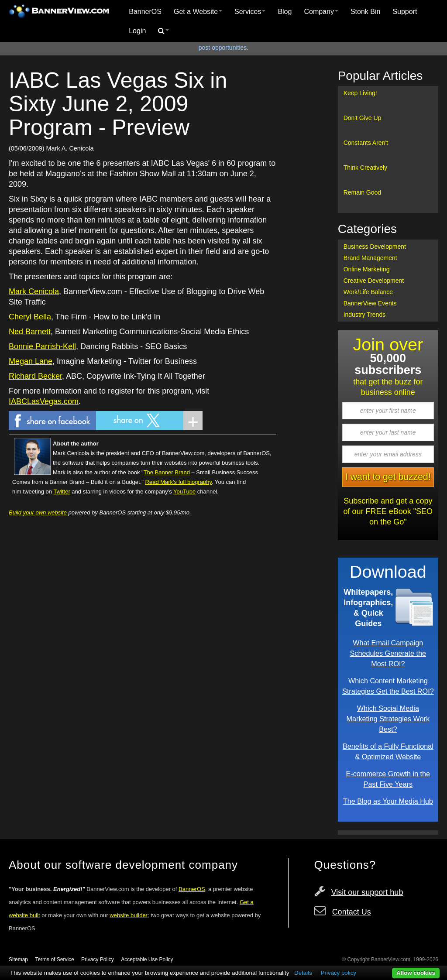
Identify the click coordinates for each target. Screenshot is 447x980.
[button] (163, 31)
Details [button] (303, 973)
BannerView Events (370, 303)
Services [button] (250, 12)
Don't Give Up (363, 118)
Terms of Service (54, 959)
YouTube (184, 492)
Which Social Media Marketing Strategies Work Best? (388, 719)
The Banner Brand (167, 472)
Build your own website (38, 512)
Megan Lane (31, 361)
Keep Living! (360, 93)
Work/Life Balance (368, 292)
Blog (285, 12)
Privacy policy (339, 973)
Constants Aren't (366, 143)
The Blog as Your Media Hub (388, 801)
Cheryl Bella (30, 317)
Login (137, 31)
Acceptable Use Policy (147, 959)
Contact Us (352, 912)
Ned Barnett (30, 332)
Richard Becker (35, 376)
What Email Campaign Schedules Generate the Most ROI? (388, 653)
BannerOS (145, 12)
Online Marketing (367, 269)
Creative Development (374, 281)
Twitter (62, 492)
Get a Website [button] (198, 12)
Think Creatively (365, 168)
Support (405, 12)
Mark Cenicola (34, 291)
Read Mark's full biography (179, 482)
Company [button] (321, 12)
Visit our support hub (367, 892)
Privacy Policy (98, 959)
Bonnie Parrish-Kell (42, 346)
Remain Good (362, 192)
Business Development (375, 247)
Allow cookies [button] (416, 973)
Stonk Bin (365, 12)
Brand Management (370, 258)
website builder (129, 915)
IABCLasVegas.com (44, 401)
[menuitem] (145, 12)
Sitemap (18, 959)
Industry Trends (365, 315)
